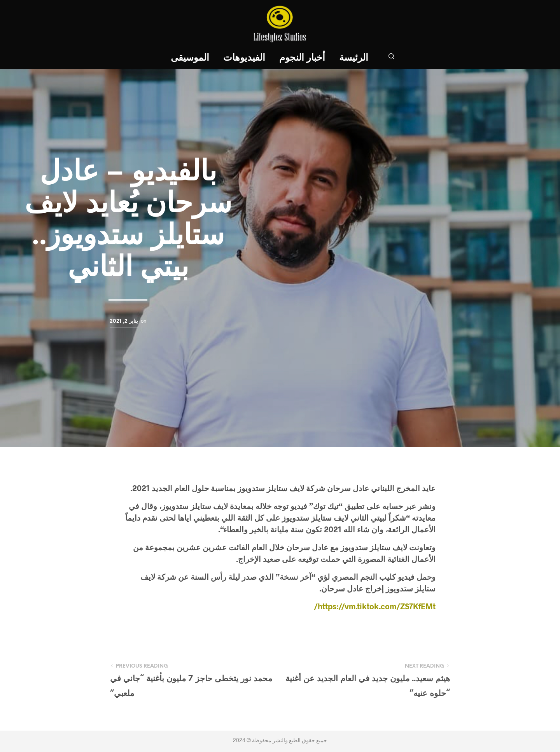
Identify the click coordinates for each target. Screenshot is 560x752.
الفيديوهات (244, 58)
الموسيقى (190, 58)
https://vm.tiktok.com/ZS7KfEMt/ (375, 606)
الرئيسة (354, 58)
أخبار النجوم (302, 58)
